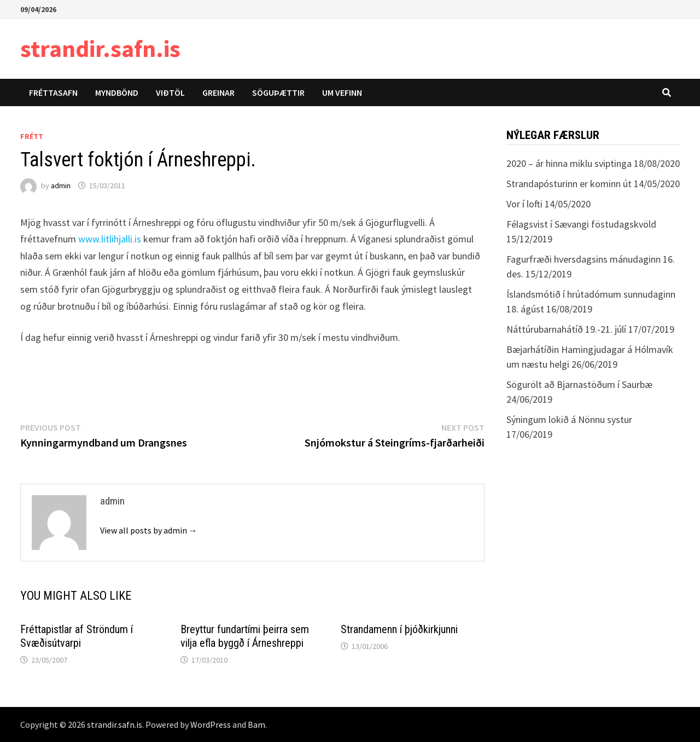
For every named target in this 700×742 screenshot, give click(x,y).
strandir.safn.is (100, 48)
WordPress (211, 724)
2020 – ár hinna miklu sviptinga (569, 163)
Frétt (32, 136)
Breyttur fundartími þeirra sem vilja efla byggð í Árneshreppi (245, 636)
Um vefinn (342, 92)
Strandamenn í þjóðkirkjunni (399, 629)
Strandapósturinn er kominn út (569, 184)
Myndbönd (117, 92)
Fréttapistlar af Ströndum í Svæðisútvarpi (77, 636)
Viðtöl (170, 92)
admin (61, 185)
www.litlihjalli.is (110, 239)
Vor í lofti (524, 204)
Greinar (218, 92)
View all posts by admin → (149, 530)
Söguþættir (278, 92)
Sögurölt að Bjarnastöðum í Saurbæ (579, 384)
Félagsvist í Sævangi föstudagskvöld (581, 224)
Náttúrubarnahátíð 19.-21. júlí (566, 329)
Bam (256, 724)
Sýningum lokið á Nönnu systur (569, 419)
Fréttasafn (53, 92)
